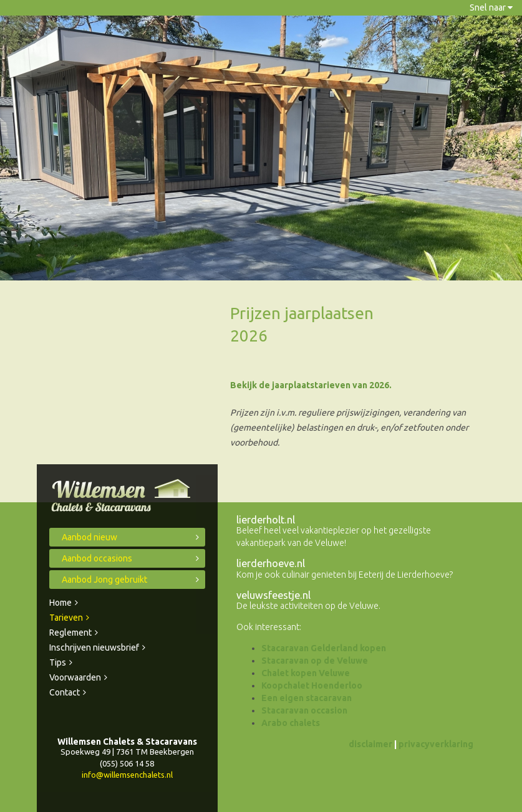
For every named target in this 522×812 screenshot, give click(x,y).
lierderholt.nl (266, 520)
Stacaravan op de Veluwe (315, 661)
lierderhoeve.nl (271, 563)
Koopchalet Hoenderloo (312, 685)
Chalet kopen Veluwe (306, 673)
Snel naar (491, 7)
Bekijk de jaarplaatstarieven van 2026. (311, 385)
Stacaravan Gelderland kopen (324, 648)
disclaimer (370, 744)
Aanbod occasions (97, 558)
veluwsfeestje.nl (273, 595)
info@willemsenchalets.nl (127, 775)
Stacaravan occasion (304, 710)
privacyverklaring (436, 744)
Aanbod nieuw (89, 537)
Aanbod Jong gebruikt (104, 580)
